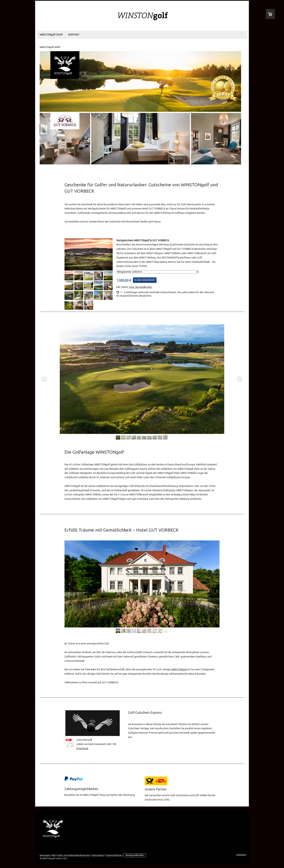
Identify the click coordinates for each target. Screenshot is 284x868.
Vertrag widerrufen (135, 855)
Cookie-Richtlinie (114, 855)
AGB (53, 855)
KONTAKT (74, 35)
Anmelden (241, 855)
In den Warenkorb (145, 280)
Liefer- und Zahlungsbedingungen (74, 855)
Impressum (45, 855)
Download (82, 748)
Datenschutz (98, 855)
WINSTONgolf (179, 669)
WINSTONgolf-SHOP (51, 35)
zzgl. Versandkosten (141, 287)
